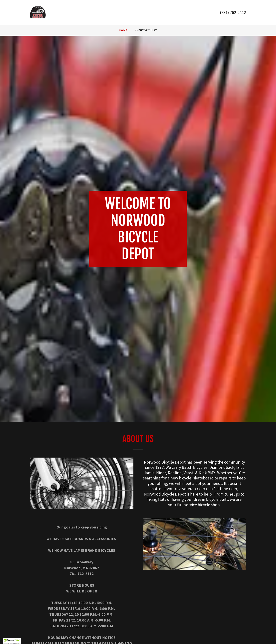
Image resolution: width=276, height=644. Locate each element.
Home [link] (123, 30)
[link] (38, 12)
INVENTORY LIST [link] (145, 30)
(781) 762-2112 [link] (233, 12)
